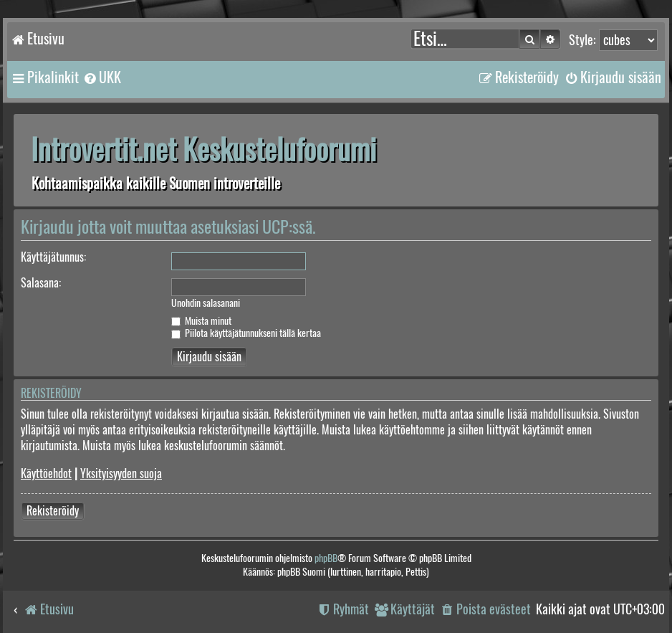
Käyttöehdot (46, 473)
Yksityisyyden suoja (121, 473)
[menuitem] (102, 77)
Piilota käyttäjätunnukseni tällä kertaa (246, 333)
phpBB (326, 558)
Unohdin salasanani (206, 303)
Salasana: (41, 283)
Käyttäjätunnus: (53, 257)
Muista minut (201, 321)
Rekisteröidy (53, 511)
